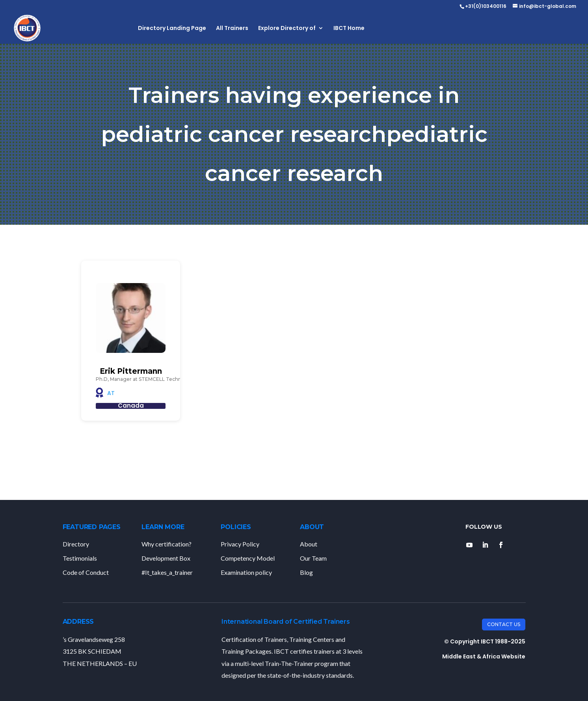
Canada (131, 405)
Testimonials (80, 558)
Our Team (313, 558)
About (309, 544)
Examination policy (246, 572)
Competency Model (248, 558)
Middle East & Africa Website (484, 656)
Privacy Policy (240, 544)
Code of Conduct (86, 572)
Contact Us (504, 624)
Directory (76, 544)
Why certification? (167, 544)
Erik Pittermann (131, 371)
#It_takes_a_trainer (167, 572)
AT (111, 393)
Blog (306, 572)
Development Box (166, 558)
